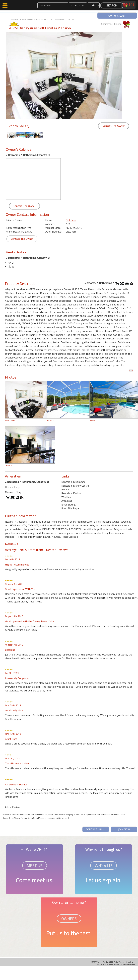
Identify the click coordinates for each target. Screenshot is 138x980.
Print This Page (70, 508)
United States (21, 19)
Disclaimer (131, 965)
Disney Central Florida (43, 19)
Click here (71, 220)
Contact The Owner (114, 126)
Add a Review (13, 807)
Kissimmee (58, 19)
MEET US (35, 865)
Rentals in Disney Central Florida (75, 488)
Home (12, 19)
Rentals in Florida (71, 493)
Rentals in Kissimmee (73, 482)
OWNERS (69, 919)
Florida (31, 19)
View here (71, 232)
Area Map (67, 501)
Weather (66, 497)
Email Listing (69, 505)
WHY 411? (103, 865)
